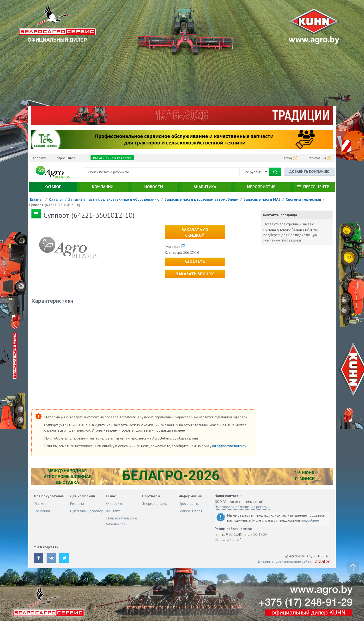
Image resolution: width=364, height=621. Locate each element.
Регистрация (317, 158)
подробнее (310, 520)
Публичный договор (87, 511)
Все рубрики (255, 172)
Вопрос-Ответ (65, 158)
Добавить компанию (309, 172)
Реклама (77, 503)
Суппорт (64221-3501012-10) (55, 205)
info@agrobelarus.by (230, 446)
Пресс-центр (316, 187)
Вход (288, 158)
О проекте (39, 158)
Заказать (195, 262)
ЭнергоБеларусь (155, 503)
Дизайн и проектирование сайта (284, 561)
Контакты (114, 511)
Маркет (40, 503)
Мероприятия (261, 187)
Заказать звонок (195, 274)
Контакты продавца (280, 215)
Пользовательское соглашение (122, 521)
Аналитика (205, 187)
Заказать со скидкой (195, 232)
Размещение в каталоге (112, 158)
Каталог (53, 187)
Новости (154, 187)
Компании (103, 187)
